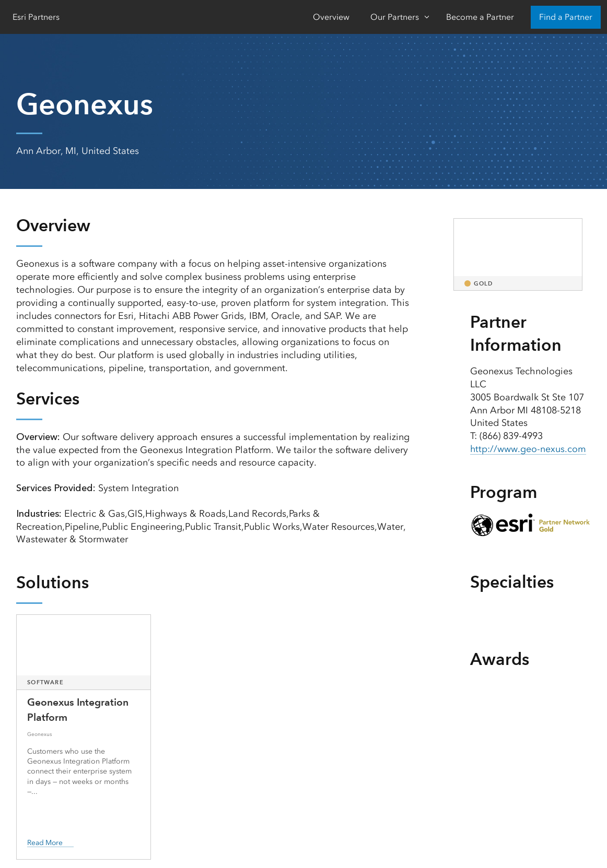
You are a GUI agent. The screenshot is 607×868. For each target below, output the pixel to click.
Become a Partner (480, 17)
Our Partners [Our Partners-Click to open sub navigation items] (395, 17)
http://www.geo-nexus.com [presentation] (528, 449)
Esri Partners (36, 17)
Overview (331, 17)
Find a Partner (566, 17)
